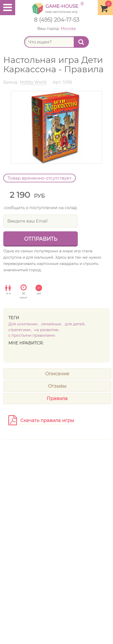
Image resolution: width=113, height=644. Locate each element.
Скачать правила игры (47, 420)
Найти (84, 42)
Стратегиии (19, 330)
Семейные (51, 324)
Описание (57, 374)
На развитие (46, 330)
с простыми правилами (32, 335)
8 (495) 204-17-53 (57, 20)
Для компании (23, 324)
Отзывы (57, 386)
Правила (57, 399)
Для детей (75, 324)
